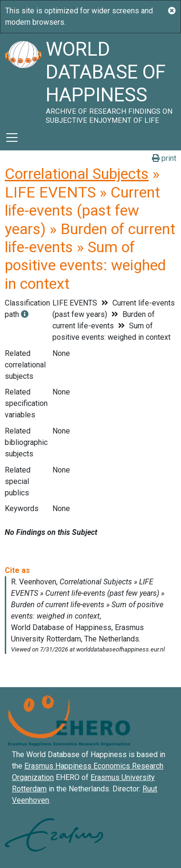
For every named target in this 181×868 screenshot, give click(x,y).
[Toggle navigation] (12, 138)
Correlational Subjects (77, 174)
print (164, 158)
